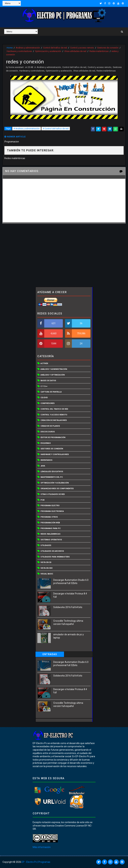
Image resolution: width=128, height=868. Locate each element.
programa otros (49, 517)
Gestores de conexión (108, 48)
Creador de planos (50, 426)
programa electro (50, 506)
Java (43, 466)
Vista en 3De (46, 568)
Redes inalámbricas (99, 51)
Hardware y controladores (19, 51)
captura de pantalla (51, 392)
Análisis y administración (28, 48)
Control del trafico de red (55, 48)
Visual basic (47, 574)
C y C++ (44, 386)
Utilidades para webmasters (55, 557)
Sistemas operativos (51, 540)
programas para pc (51, 529)
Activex (44, 364)
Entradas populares (50, 655)
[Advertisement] (64, 255)
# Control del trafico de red (56, 129)
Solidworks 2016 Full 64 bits (68, 607)
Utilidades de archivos (52, 551)
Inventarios (46, 460)
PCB (42, 500)
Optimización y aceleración (48, 51)
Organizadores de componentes (57, 489)
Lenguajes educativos (52, 472)
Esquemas (46, 443)
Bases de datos (48, 381)
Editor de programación (53, 438)
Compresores (48, 403)
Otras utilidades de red (75, 51)
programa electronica (52, 511)
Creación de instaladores (54, 420)
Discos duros (48, 432)
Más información (42, 847)
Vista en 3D (46, 563)
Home (10, 48)
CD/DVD (44, 398)
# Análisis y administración (27, 129)
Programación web (50, 523)
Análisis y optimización (53, 375)
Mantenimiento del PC (52, 477)
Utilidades (46, 546)
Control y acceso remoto (82, 48)
